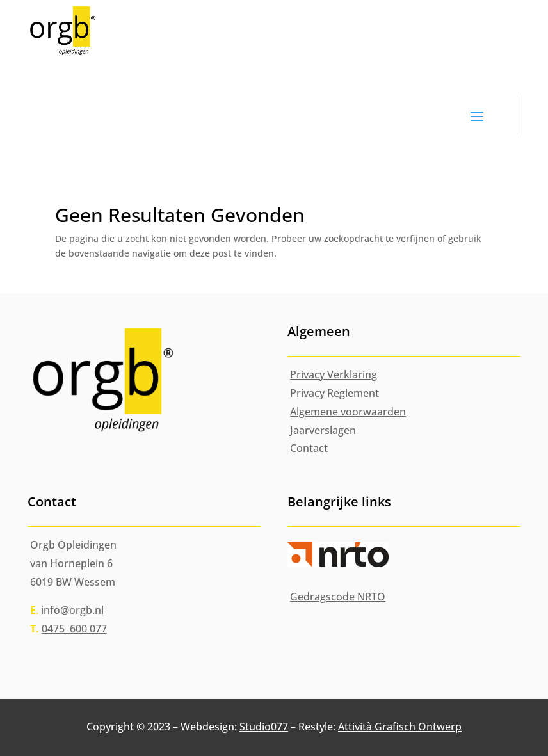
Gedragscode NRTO (338, 597)
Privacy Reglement (334, 393)
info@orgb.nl (72, 610)
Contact (309, 448)
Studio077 (264, 727)
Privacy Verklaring (334, 374)
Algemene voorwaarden (348, 412)
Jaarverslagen (323, 430)
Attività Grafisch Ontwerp (400, 727)
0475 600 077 (74, 629)
